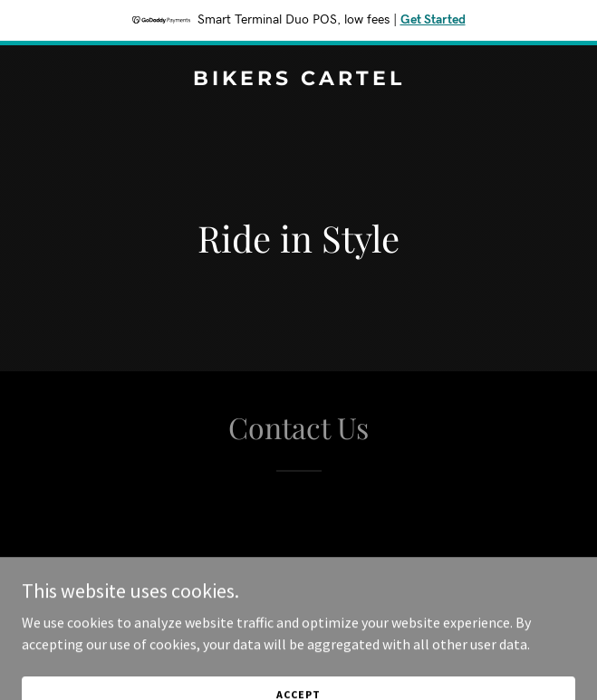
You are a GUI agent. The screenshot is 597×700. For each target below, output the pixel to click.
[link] (298, 80)
